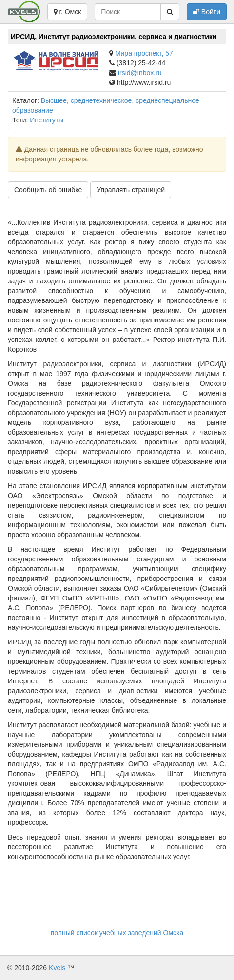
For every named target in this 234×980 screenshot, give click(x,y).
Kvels (57, 968)
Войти (207, 12)
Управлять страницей (131, 190)
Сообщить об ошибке (48, 190)
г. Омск (68, 12)
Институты (47, 120)
